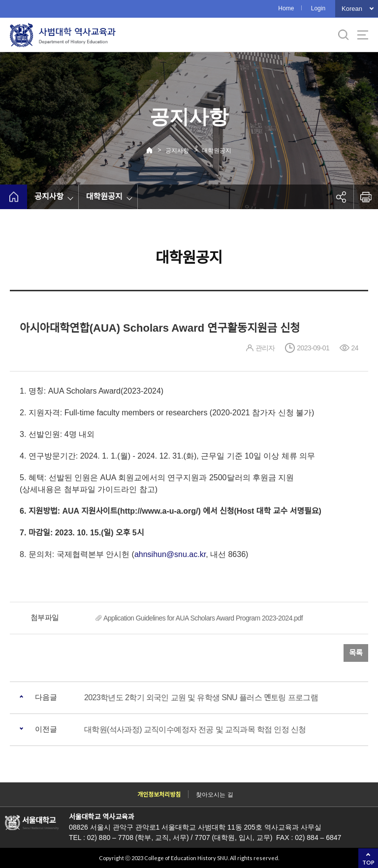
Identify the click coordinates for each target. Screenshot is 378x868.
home (14, 197)
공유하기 (341, 197)
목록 (356, 653)
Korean (352, 9)
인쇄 (366, 197)
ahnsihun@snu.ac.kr (170, 554)
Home (286, 8)
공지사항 (177, 151)
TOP (368, 862)
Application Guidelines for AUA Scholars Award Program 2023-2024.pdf (203, 618)
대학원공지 (217, 151)
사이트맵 (363, 35)
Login (318, 8)
